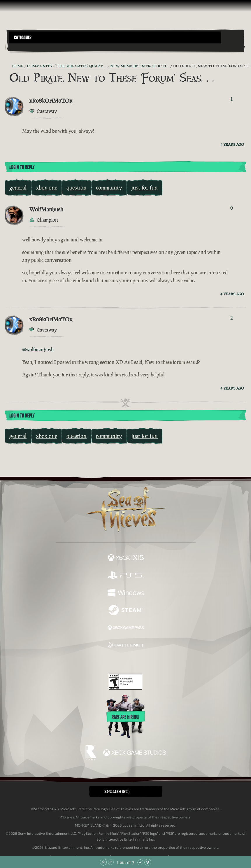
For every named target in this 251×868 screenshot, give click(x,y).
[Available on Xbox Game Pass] (126, 628)
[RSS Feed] (8, 66)
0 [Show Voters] (232, 208)
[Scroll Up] (111, 862)
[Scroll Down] (140, 862)
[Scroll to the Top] (103, 862)
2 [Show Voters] (232, 318)
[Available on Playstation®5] (126, 576)
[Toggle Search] (18, 47)
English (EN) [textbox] (117, 791)
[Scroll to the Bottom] (148, 862)
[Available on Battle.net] (126, 646)
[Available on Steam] (126, 611)
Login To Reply (22, 167)
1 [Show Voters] (232, 99)
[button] (115, 37)
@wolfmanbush (38, 350)
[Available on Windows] (126, 593)
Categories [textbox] (23, 38)
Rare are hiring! (125, 717)
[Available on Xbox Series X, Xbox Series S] (126, 558)
